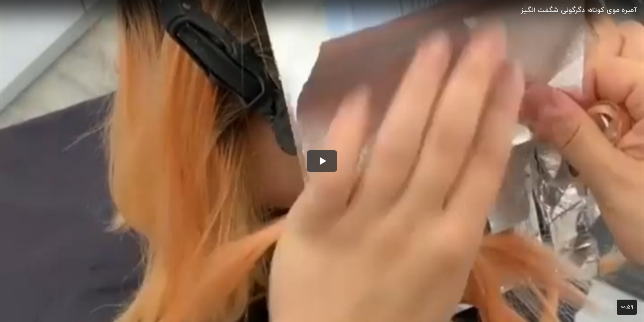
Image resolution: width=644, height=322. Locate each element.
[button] (322, 161)
